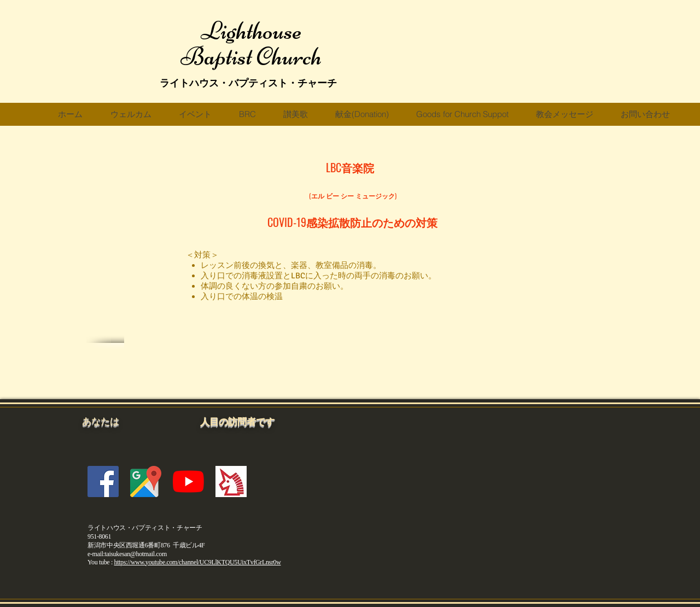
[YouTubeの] (188, 481)
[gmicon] (146, 481)
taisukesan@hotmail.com (135, 554)
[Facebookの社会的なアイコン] (103, 481)
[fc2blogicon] (231, 481)
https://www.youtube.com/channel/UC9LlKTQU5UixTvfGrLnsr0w (198, 562)
